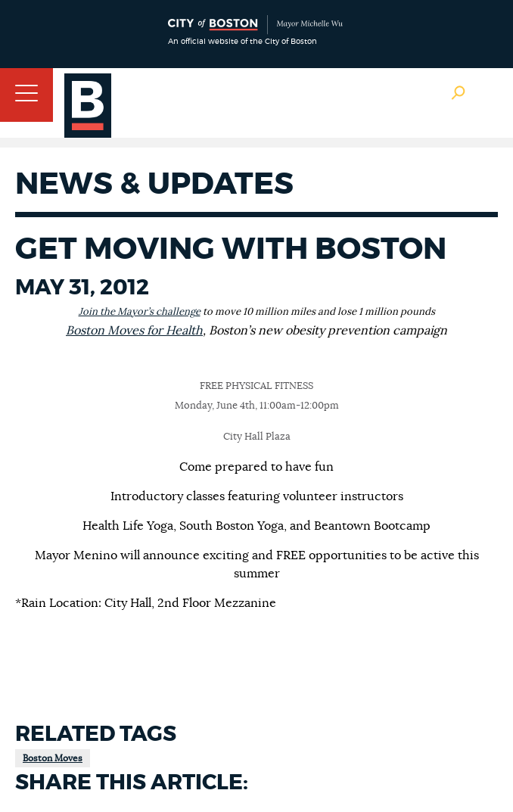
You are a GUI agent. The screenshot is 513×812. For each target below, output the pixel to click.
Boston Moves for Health (134, 331)
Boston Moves (53, 758)
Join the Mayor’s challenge (140, 312)
